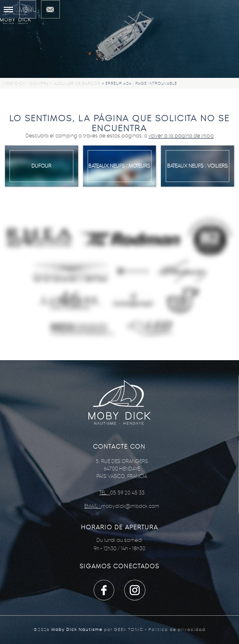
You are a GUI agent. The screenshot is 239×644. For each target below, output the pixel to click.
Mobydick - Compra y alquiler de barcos (52, 83)
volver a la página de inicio (181, 136)
